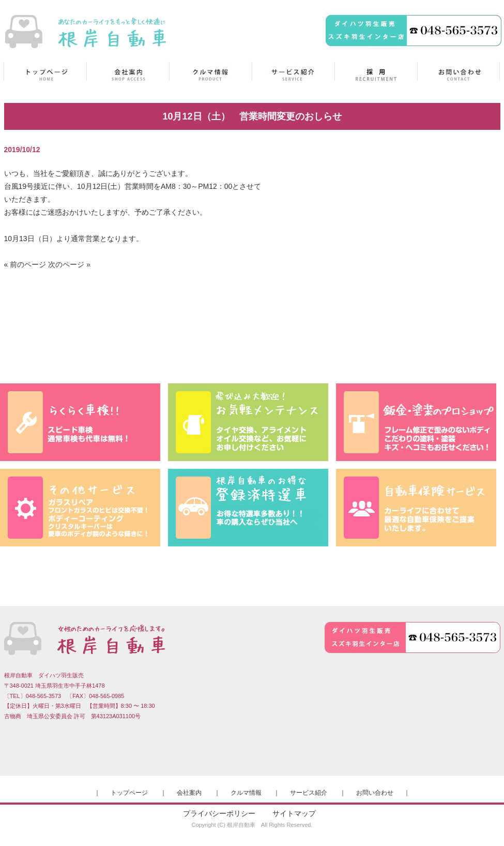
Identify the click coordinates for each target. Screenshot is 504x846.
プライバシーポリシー (219, 813)
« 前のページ (25, 264)
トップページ (129, 793)
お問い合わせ (375, 793)
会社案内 (189, 793)
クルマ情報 (246, 793)
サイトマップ (294, 813)
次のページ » (69, 264)
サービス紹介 (309, 793)
